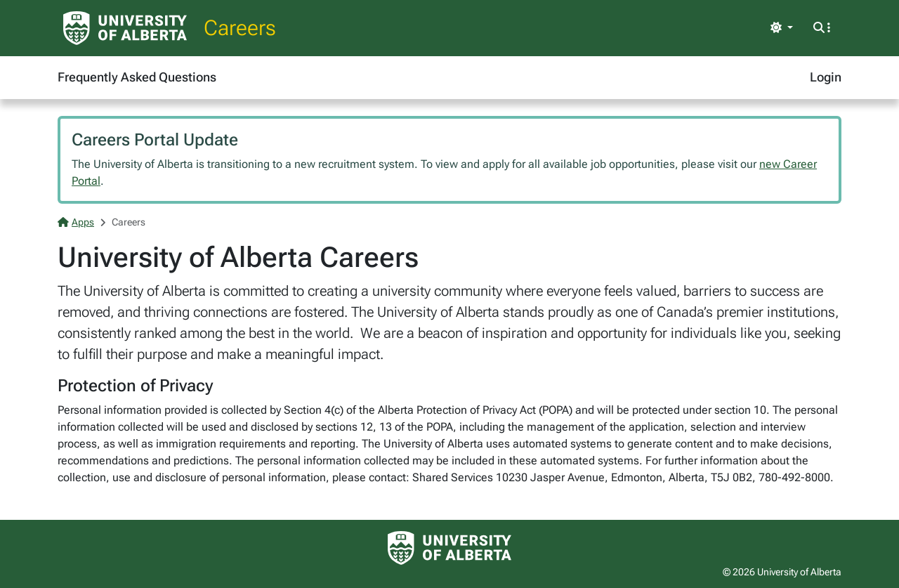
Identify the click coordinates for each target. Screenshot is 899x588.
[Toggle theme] (782, 28)
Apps (76, 222)
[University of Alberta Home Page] (125, 28)
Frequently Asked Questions (137, 77)
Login (826, 77)
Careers (240, 28)
